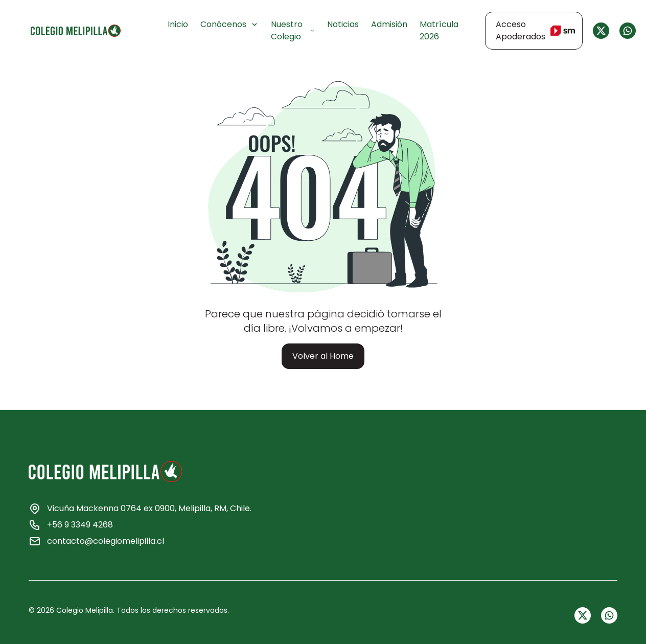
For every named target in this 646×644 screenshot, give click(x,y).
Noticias (343, 24)
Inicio (178, 24)
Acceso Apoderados (535, 30)
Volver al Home (323, 356)
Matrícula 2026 (439, 30)
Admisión (389, 24)
